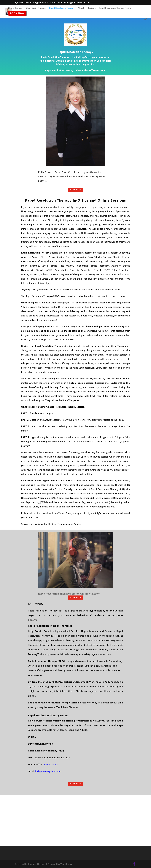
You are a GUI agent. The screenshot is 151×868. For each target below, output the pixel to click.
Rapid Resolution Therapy (62, 8)
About (81, 8)
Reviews (92, 8)
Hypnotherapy (15, 8)
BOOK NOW (75, 190)
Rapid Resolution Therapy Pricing (115, 8)
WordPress (66, 864)
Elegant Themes (37, 864)
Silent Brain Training (36, 8)
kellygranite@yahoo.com (48, 771)
